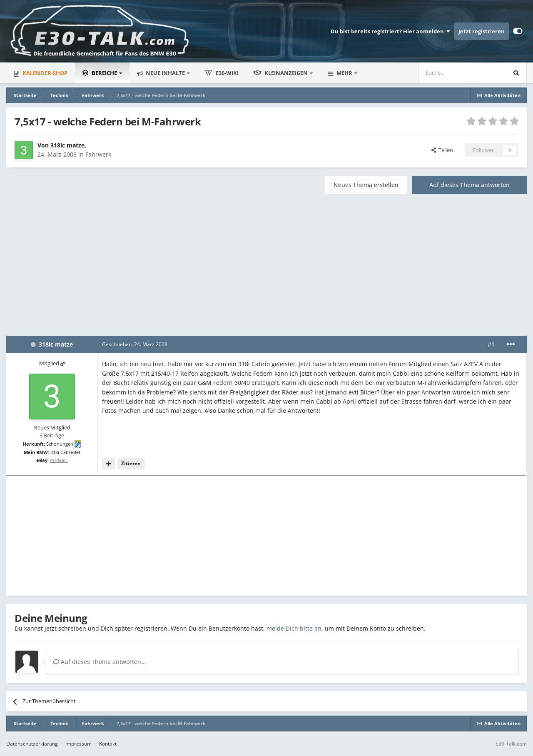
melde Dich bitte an (294, 628)
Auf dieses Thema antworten (469, 185)
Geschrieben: (135, 344)
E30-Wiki (222, 73)
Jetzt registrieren (482, 31)
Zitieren (131, 463)
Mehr (344, 73)
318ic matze (67, 145)
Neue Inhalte (165, 73)
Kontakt (108, 744)
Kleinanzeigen (281, 73)
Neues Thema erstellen (366, 185)
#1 (491, 344)
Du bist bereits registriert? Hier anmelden (390, 31)
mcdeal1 (59, 460)
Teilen (442, 150)
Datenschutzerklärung (32, 744)
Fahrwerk (98, 154)
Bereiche (100, 73)
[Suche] (437, 73)
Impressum (78, 744)
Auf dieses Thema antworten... (100, 662)
